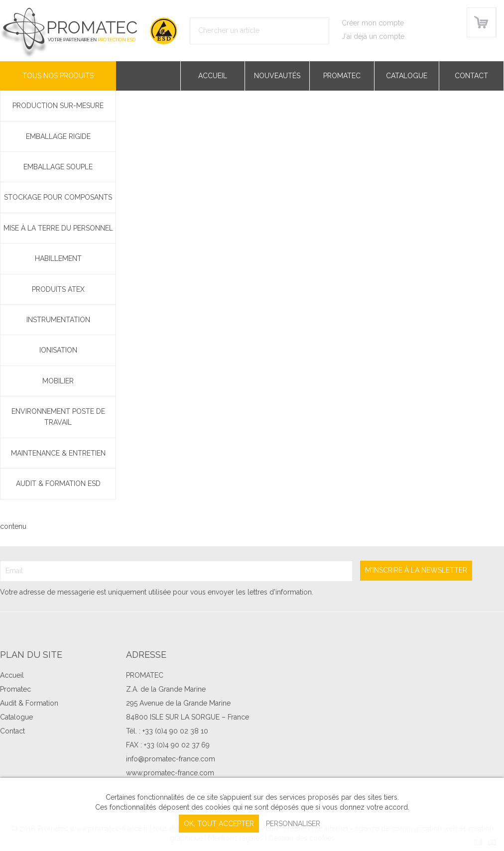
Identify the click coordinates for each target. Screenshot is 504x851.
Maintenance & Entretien (58, 453)
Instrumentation (58, 320)
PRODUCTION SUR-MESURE (58, 106)
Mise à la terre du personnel (58, 228)
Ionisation (58, 350)
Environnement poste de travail (58, 417)
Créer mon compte (373, 23)
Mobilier (58, 381)
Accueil (213, 76)
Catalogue (407, 76)
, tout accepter (219, 824)
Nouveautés (277, 76)
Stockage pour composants (58, 197)
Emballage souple (58, 167)
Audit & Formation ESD (58, 484)
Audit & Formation (29, 703)
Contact (471, 76)
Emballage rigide (58, 136)
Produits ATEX (58, 289)
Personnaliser (293, 824)
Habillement (58, 258)
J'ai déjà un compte (373, 36)
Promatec (342, 76)
